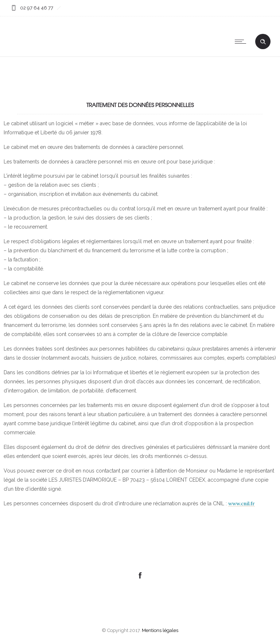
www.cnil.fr (242, 503)
